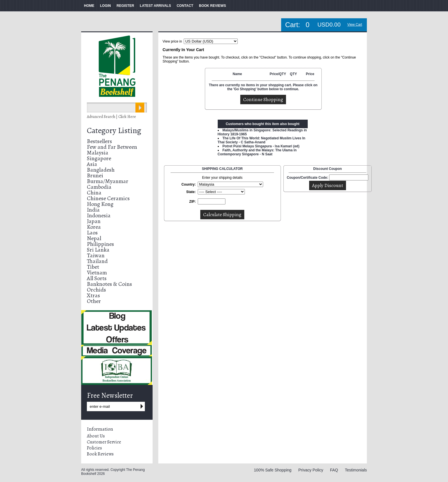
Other (94, 301)
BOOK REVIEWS (212, 6)
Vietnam (97, 273)
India (93, 210)
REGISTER (125, 6)
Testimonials (356, 470)
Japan (94, 221)
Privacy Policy (311, 470)
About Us (96, 436)
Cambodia (99, 187)
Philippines (100, 244)
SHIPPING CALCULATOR (222, 169)
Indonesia (99, 215)
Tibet (93, 267)
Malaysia (98, 153)
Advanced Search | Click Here (111, 117)
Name (237, 74)
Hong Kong (100, 204)
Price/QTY (278, 74)
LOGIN (105, 6)
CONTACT (185, 6)
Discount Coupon (327, 169)
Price (310, 74)
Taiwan (96, 255)
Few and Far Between (112, 147)
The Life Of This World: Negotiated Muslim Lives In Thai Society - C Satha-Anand (262, 140)
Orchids (96, 290)
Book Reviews (100, 454)
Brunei (95, 175)
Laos (92, 233)
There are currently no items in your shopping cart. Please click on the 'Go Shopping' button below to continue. (263, 87)
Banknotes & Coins (109, 284)
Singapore (99, 158)
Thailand (97, 261)
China (94, 193)
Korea (94, 227)
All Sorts (97, 278)
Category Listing (114, 130)
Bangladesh (101, 170)
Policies (94, 448)
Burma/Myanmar (108, 181)
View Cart (355, 25)
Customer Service (104, 442)
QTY (294, 74)
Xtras (93, 295)
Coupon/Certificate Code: (308, 178)
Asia (92, 164)
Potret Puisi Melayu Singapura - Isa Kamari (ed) (261, 146)
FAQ (334, 470)
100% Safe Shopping (273, 470)
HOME (89, 6)
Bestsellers (99, 141)
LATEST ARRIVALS (155, 6)
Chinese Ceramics (108, 198)
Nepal (94, 238)
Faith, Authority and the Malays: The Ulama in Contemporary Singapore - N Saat (257, 152)
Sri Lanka (98, 250)
